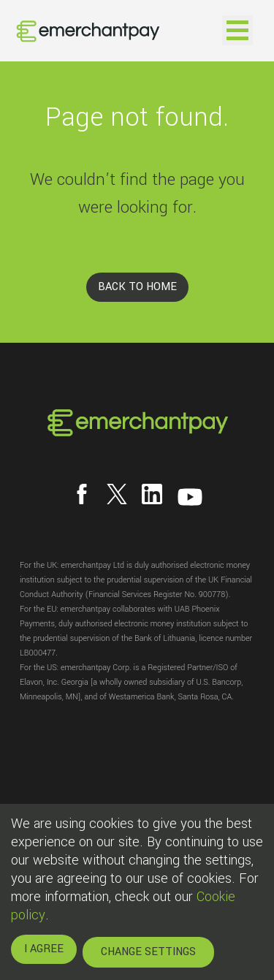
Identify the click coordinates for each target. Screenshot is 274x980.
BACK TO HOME (137, 287)
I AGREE (44, 949)
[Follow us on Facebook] (82, 494)
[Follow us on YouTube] (190, 497)
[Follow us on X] (117, 494)
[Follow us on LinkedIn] (152, 494)
